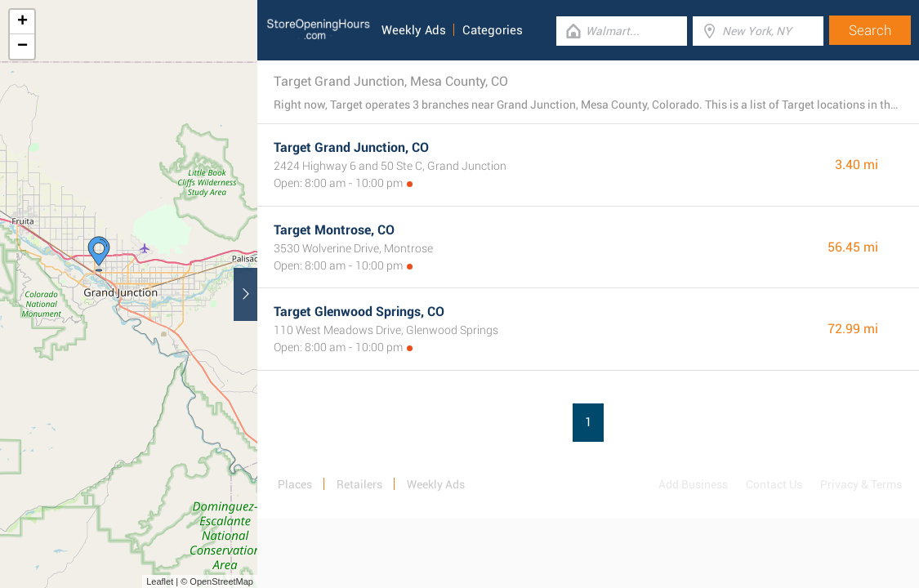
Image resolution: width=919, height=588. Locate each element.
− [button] (22, 47)
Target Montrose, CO (334, 230)
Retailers (359, 484)
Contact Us (774, 484)
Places (295, 484)
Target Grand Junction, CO (351, 147)
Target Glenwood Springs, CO (359, 312)
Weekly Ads (414, 30)
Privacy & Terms (861, 484)
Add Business (693, 484)
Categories (493, 30)
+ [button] (22, 22)
